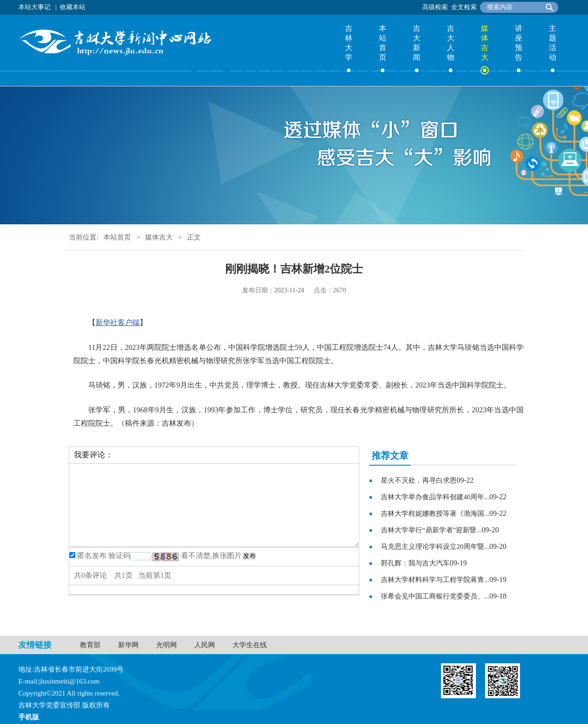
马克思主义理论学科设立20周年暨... (435, 547)
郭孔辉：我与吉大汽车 (415, 563)
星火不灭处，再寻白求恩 (419, 480)
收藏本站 (73, 7)
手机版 (29, 717)
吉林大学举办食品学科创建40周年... (435, 497)
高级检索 (435, 7)
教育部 (90, 645)
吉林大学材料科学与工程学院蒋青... (435, 580)
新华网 (128, 645)
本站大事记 (34, 7)
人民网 (205, 645)
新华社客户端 (118, 322)
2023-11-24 (289, 290)
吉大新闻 (417, 43)
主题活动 (553, 43)
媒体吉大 (485, 43)
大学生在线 (250, 645)
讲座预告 (519, 43)
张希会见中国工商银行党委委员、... (435, 596)
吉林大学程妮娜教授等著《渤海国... (435, 513)
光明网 (167, 645)
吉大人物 (451, 43)
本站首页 (383, 43)
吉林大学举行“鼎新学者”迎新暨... (431, 530)
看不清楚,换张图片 (211, 556)
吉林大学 (349, 43)
